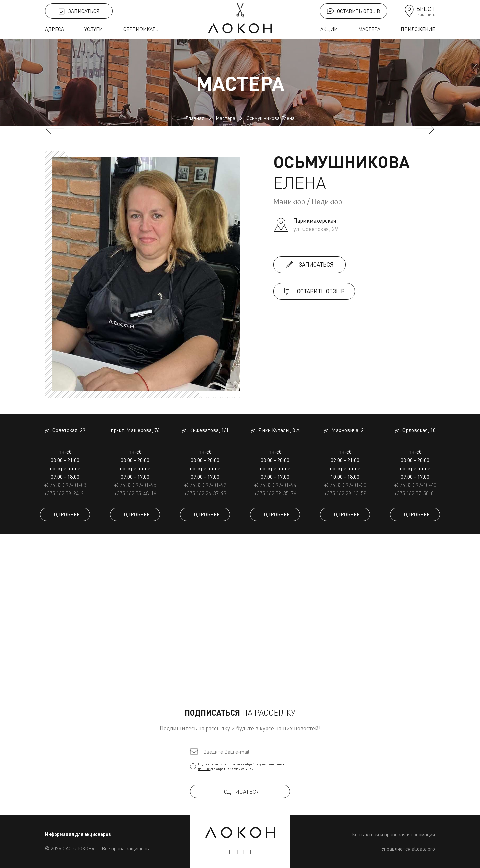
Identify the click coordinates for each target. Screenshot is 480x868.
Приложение (418, 29)
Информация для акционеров (78, 834)
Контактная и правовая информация (393, 834)
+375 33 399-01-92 (205, 485)
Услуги (93, 29)
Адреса (54, 29)
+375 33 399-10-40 (415, 485)
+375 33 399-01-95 (135, 485)
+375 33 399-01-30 (345, 485)
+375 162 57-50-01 (415, 493)
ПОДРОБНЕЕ (65, 514)
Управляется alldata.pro (408, 849)
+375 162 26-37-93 (205, 493)
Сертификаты (141, 29)
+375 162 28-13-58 (345, 493)
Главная (195, 118)
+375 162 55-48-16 (135, 493)
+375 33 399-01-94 (275, 485)
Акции (329, 29)
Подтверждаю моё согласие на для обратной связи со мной (240, 766)
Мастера (369, 29)
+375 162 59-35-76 (275, 493)
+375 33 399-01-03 (65, 485)
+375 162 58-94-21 (65, 493)
